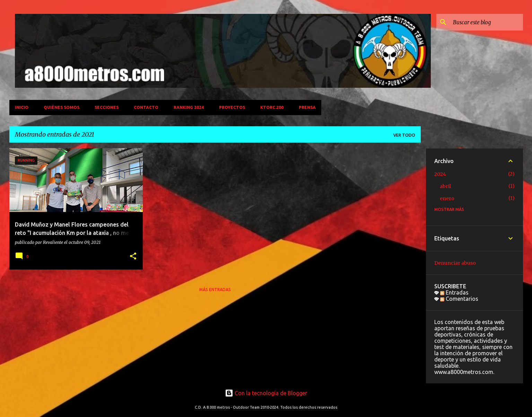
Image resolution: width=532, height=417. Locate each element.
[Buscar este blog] (487, 22)
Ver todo (404, 135)
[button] (133, 257)
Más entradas (215, 290)
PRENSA (307, 107)
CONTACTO (146, 107)
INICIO (22, 107)
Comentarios (459, 299)
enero (447, 198)
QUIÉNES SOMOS (62, 107)
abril (445, 186)
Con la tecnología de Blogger (266, 393)
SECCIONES (107, 107)
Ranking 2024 (189, 107)
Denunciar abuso (455, 263)
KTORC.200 (272, 107)
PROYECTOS (232, 107)
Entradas (454, 292)
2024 (440, 174)
